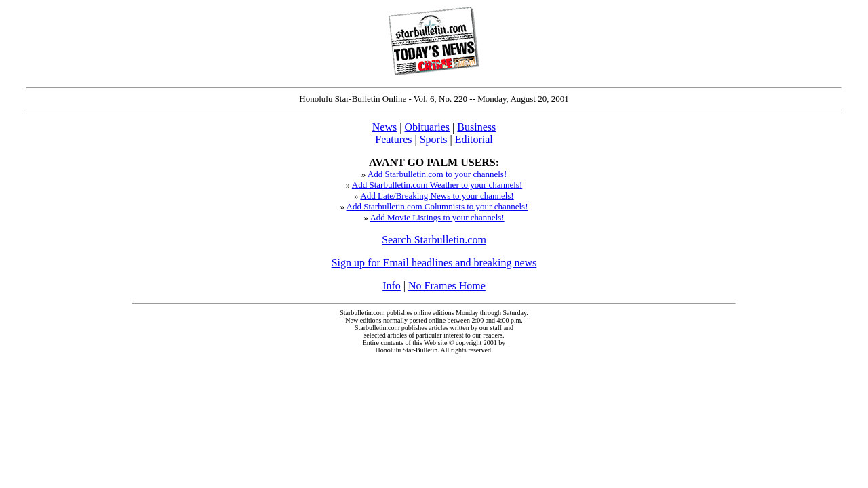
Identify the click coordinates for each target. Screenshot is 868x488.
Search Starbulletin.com (434, 240)
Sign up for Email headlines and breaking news (434, 263)
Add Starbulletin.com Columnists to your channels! (437, 206)
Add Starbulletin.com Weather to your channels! (437, 185)
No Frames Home (447, 286)
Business (476, 127)
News (384, 127)
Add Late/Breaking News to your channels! (437, 196)
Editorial (474, 139)
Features (393, 139)
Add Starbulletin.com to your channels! (437, 174)
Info (392, 286)
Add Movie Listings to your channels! (437, 217)
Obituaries (427, 127)
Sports (434, 139)
